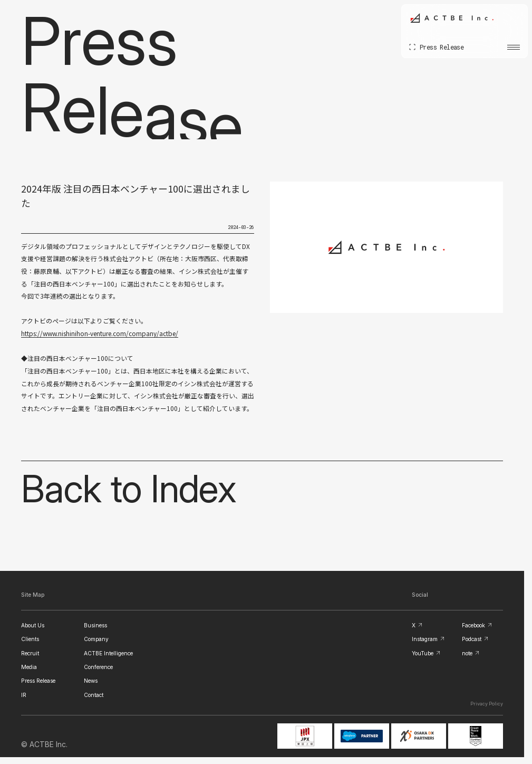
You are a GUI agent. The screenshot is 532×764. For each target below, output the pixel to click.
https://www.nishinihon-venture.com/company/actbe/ (100, 333)
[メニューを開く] (514, 47)
